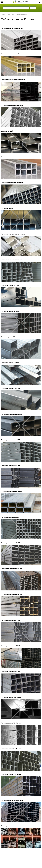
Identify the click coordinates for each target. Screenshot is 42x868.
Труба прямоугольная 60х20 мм (12, 543)
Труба (9, 14)
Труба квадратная (7, 208)
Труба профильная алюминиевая (12, 28)
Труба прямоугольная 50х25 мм (12, 491)
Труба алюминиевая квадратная (12, 157)
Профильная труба (7, 131)
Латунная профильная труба (11, 54)
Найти (33, 8)
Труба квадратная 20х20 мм (10, 337)
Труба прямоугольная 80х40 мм (12, 646)
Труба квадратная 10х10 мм (10, 285)
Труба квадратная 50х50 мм (10, 517)
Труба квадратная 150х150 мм (11, 749)
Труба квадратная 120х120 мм (11, 723)
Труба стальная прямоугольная (12, 260)
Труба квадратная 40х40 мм (11, 466)
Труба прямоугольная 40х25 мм (12, 440)
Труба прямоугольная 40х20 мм (12, 414)
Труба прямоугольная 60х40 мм (12, 594)
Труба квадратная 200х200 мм (11, 774)
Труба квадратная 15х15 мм (10, 311)
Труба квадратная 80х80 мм (11, 671)
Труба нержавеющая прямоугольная (13, 80)
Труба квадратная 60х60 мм (10, 620)
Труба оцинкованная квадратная (12, 183)
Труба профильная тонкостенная (12, 800)
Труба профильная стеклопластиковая (14, 826)
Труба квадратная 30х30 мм (10, 388)
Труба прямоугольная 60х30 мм (12, 569)
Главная (4, 14)
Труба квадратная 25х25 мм (10, 363)
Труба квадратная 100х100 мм (11, 697)
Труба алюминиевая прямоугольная (13, 234)
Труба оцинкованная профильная (12, 105)
